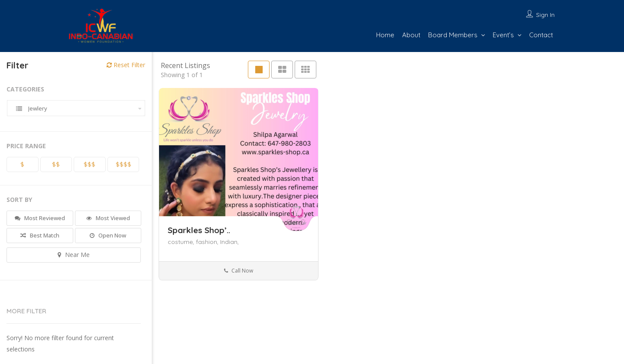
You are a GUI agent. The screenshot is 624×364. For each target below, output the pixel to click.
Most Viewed (108, 218)
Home (385, 35)
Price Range (26, 146)
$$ (56, 164)
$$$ (89, 164)
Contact (541, 35)
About (411, 35)
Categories (25, 89)
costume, (182, 242)
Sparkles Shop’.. (199, 230)
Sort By (19, 200)
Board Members (453, 35)
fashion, (208, 242)
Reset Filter (126, 65)
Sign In (545, 15)
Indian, (229, 242)
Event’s (503, 35)
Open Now (108, 235)
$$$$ (123, 164)
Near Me (74, 255)
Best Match (40, 235)
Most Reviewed (40, 218)
